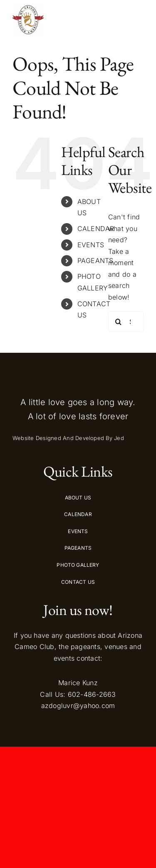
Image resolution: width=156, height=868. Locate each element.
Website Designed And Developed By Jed (68, 438)
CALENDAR (96, 229)
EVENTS (91, 245)
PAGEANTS (95, 261)
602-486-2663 (92, 694)
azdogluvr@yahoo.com (78, 706)
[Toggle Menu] (136, 20)
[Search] (119, 322)
